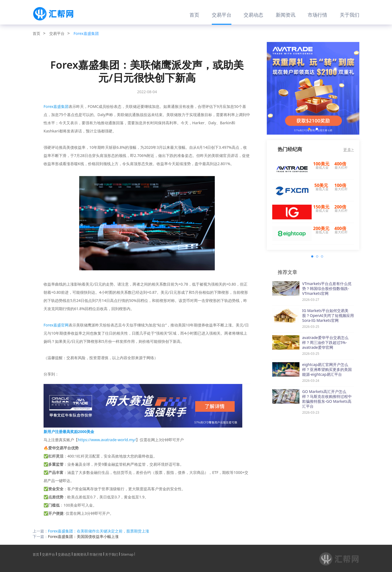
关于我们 (350, 15)
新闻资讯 (286, 15)
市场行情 (317, 15)
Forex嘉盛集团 (86, 33)
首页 (194, 15)
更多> (349, 150)
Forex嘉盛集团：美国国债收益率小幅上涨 (83, 536)
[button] (309, 129)
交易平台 (222, 15)
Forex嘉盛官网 (56, 325)
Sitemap (127, 554)
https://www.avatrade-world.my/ (107, 440)
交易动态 (253, 15)
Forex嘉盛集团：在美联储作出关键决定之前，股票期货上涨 (99, 531)
